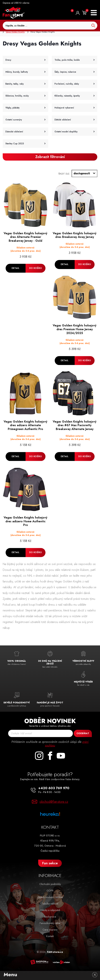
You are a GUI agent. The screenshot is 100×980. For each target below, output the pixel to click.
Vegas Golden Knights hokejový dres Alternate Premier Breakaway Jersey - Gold (25, 237)
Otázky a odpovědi (50, 910)
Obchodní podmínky (50, 884)
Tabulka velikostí (50, 904)
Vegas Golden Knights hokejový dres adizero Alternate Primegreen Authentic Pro (25, 425)
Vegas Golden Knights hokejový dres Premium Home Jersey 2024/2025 (75, 329)
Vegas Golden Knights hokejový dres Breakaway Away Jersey (75, 235)
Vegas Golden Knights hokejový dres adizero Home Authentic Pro (25, 521)
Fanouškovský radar (50, 923)
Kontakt (50, 936)
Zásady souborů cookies (50, 897)
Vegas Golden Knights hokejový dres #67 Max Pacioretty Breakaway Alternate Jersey (75, 425)
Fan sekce (50, 863)
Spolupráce (50, 917)
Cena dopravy (50, 930)
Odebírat (83, 733)
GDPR (50, 891)
